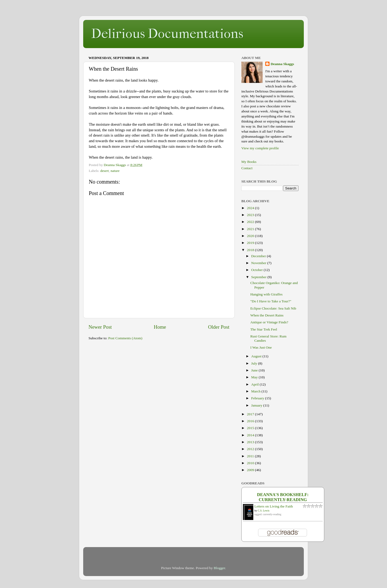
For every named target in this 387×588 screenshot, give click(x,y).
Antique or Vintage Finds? (269, 322)
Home (160, 327)
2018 (251, 250)
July (255, 363)
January (257, 405)
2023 (251, 215)
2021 (251, 229)
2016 (251, 421)
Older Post (219, 327)
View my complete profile (260, 148)
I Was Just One (261, 347)
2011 (251, 456)
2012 (251, 449)
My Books (249, 162)
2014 (251, 435)
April (255, 384)
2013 (251, 442)
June (255, 370)
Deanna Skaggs (282, 64)
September (259, 277)
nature (115, 171)
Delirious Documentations (167, 34)
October (257, 270)
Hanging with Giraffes (266, 294)
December (259, 256)
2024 (251, 208)
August (257, 356)
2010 (251, 463)
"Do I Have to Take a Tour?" (271, 301)
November (259, 263)
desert (104, 171)
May (255, 377)
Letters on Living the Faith (274, 506)
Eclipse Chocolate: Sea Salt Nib (273, 308)
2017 (251, 414)
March (256, 391)
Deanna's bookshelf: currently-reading (283, 497)
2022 (251, 222)
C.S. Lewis (264, 511)
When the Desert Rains (267, 315)
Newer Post (100, 327)
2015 (251, 428)
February (258, 398)
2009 (251, 470)
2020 (251, 236)
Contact (247, 168)
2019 (251, 243)
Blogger (219, 568)
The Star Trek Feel (264, 329)
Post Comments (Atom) (125, 338)
